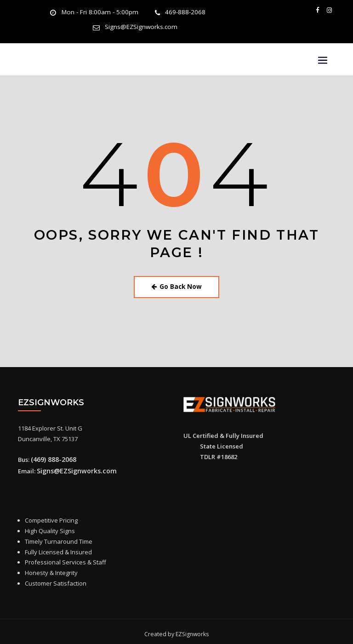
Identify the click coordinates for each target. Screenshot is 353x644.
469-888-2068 (181, 12)
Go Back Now (177, 285)
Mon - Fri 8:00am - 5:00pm (102, 12)
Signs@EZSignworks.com (141, 26)
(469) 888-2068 (51, 455)
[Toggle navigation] (323, 59)
